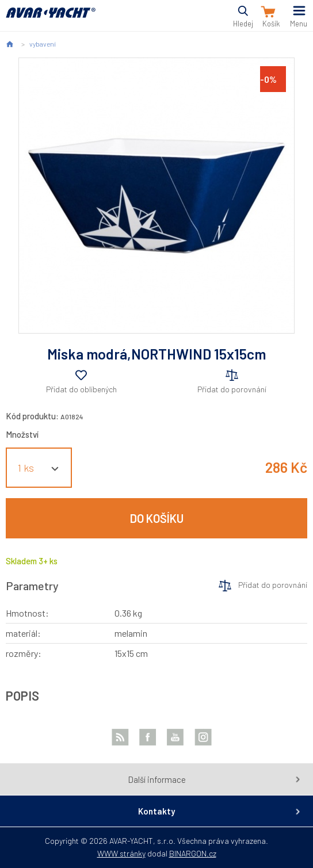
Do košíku (157, 518)
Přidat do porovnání (232, 389)
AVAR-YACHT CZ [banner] (51, 19)
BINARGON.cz (193, 853)
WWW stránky (121, 853)
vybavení (43, 44)
